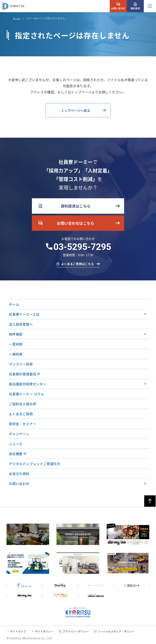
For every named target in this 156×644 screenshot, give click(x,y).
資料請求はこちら (64, 206)
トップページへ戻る (76, 110)
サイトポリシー (44, 631)
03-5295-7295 (82, 247)
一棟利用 (16, 354)
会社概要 (16, 454)
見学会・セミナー (23, 424)
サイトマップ (18, 631)
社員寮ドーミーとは (24, 314)
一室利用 (16, 344)
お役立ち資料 (19, 474)
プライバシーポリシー (76, 631)
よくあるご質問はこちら (78, 264)
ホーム (17, 18)
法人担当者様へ (21, 324)
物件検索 (16, 334)
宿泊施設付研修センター (28, 384)
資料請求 (135, 6)
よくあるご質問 (21, 414)
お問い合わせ (118, 6)
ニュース (16, 444)
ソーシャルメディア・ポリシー (116, 631)
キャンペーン (19, 434)
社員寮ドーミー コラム (27, 394)
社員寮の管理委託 (23, 374)
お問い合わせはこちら (66, 223)
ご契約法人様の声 (23, 404)
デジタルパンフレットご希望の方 (35, 464)
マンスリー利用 (21, 364)
